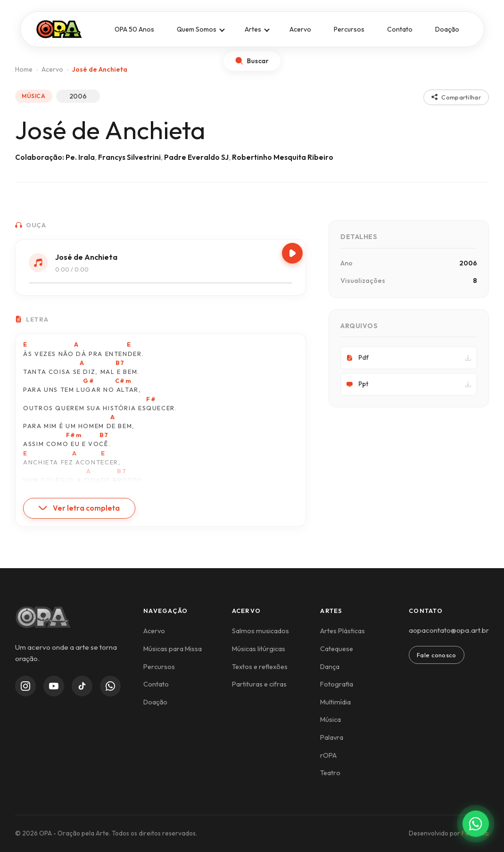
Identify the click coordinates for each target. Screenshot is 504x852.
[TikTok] (82, 686)
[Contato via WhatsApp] (476, 824)
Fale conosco (437, 655)
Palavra (332, 737)
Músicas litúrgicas (259, 649)
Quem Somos (197, 29)
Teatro (330, 773)
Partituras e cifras (259, 684)
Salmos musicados (260, 631)
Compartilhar (456, 97)
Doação (447, 29)
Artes (253, 29)
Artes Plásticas (343, 631)
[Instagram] (25, 686)
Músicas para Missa (173, 649)
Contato (400, 29)
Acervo (300, 29)
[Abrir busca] (252, 61)
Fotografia (337, 684)
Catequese (337, 649)
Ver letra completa (79, 508)
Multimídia (335, 702)
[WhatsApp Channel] (110, 686)
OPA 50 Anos (134, 29)
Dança (330, 667)
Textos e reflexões (260, 667)
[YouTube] (54, 686)
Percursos (349, 29)
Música (330, 720)
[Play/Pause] (292, 253)
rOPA (328, 755)
